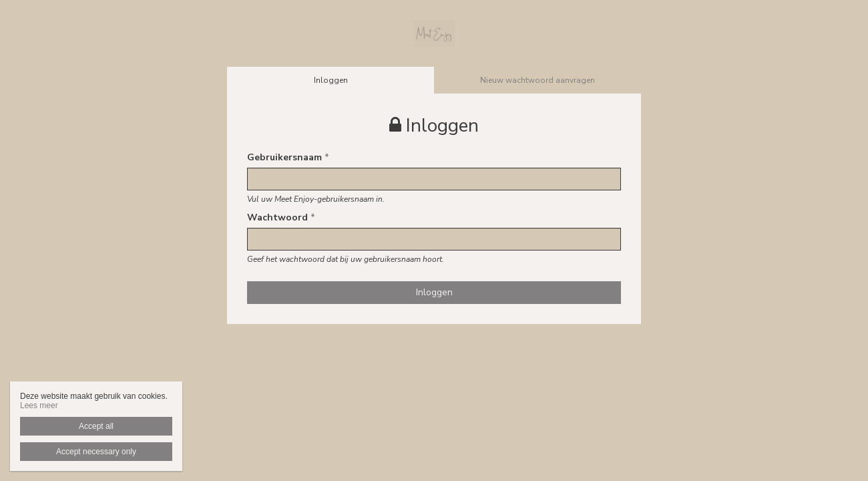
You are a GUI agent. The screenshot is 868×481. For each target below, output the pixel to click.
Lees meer (39, 406)
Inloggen (331, 80)
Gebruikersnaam (288, 157)
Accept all (96, 426)
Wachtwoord (281, 217)
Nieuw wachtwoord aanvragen (537, 80)
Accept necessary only (96, 452)
